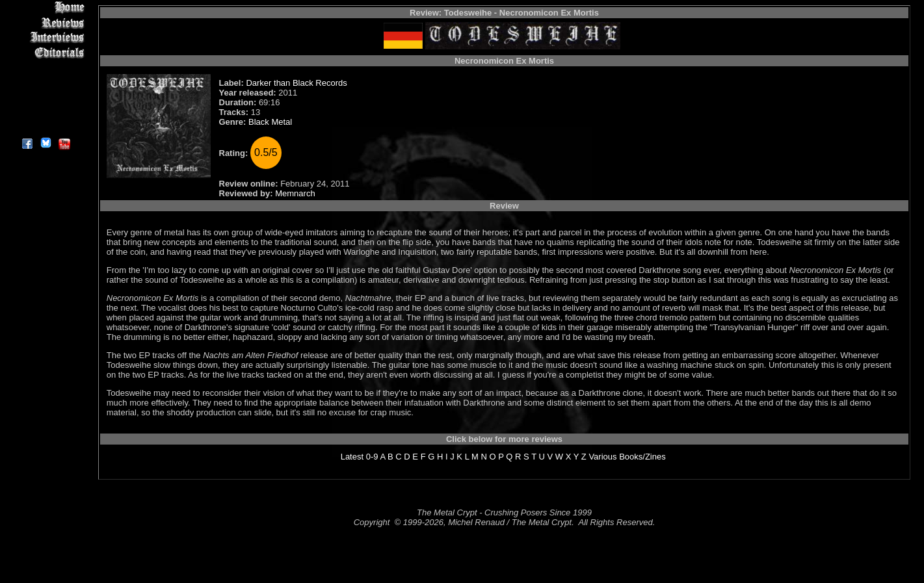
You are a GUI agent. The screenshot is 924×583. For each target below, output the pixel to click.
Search (45, 97)
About (45, 127)
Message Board (45, 67)
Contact (45, 112)
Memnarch (295, 193)
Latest (352, 457)
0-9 (372, 457)
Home (45, 7)
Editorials (45, 52)
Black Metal (270, 122)
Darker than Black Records (296, 83)
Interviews (45, 37)
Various (602, 457)
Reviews (45, 22)
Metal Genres (45, 82)
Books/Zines (642, 457)
